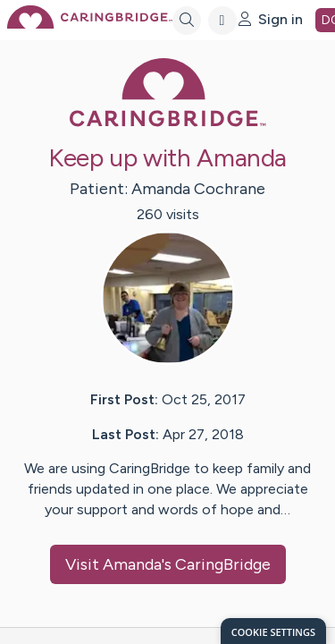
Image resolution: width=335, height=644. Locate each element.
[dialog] (273, 631)
